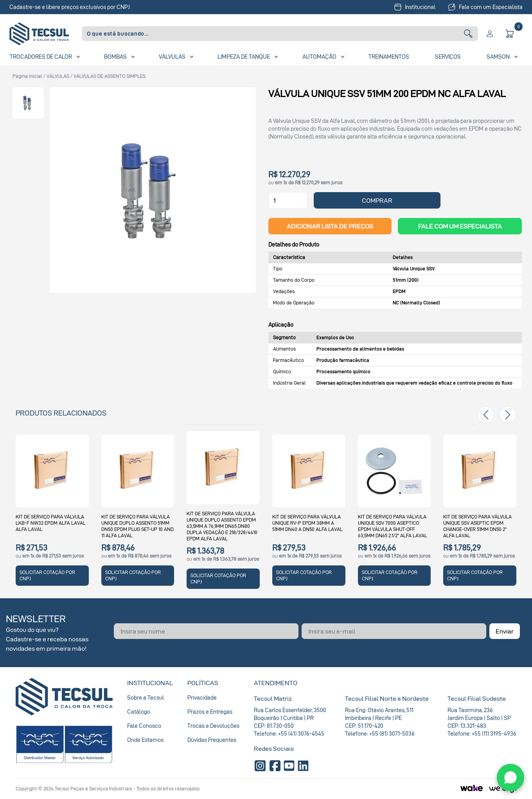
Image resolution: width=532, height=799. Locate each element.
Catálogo (139, 712)
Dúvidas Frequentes (212, 740)
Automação (319, 57)
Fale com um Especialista (485, 7)
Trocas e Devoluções (213, 726)
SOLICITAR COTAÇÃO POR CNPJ (47, 575)
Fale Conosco (144, 726)
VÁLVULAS (58, 76)
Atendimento (276, 683)
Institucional (415, 7)
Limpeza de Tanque (244, 57)
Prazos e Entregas (210, 712)
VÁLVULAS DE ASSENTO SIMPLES (110, 76)
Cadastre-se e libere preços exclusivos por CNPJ (70, 7)
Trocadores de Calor (41, 57)
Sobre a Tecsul (146, 697)
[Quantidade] (288, 200)
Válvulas (172, 57)
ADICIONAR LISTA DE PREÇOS (330, 226)
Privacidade (202, 697)
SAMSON (498, 57)
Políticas (203, 683)
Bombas (115, 57)
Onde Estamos (145, 740)
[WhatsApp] (510, 777)
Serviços (448, 57)
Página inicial (27, 76)
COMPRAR (377, 200)
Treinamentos (389, 57)
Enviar (505, 631)
